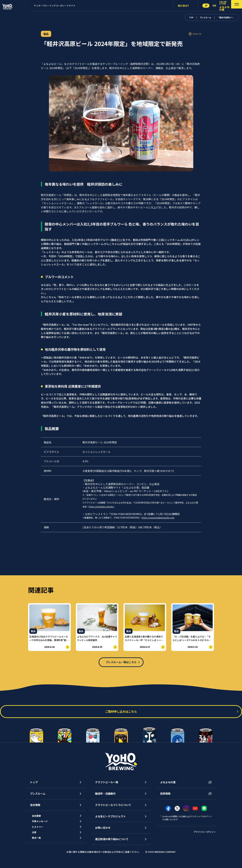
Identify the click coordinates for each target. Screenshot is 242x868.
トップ (34, 785)
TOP (191, 17)
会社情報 (35, 808)
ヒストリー (40, 834)
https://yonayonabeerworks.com (158, 518)
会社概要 (39, 820)
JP (206, 5)
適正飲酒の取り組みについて (112, 842)
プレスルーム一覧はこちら (121, 663)
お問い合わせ (103, 831)
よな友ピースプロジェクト (110, 820)
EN (214, 5)
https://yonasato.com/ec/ (101, 507)
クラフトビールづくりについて (113, 808)
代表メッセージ (43, 827)
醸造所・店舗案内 (105, 797)
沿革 (36, 842)
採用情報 (165, 797)
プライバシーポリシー (205, 835)
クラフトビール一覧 (107, 785)
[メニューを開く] (232, 6)
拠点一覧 (39, 849)
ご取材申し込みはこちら (121, 715)
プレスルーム (205, 17)
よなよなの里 (168, 785)
